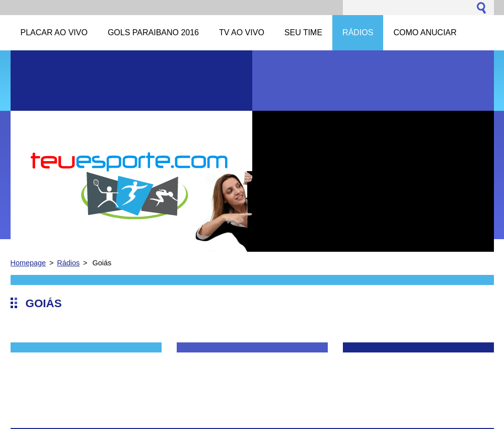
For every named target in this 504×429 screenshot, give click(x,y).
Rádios (68, 263)
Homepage (28, 263)
